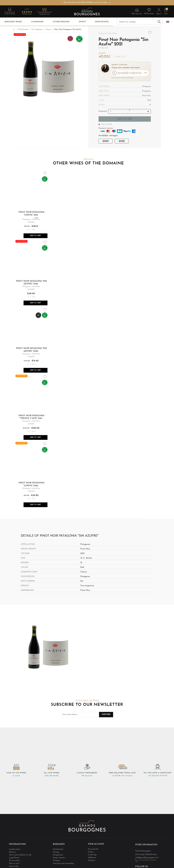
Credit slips (93, 854)
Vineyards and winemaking (64, 861)
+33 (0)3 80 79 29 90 (158, 776)
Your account (96, 844)
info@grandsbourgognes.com (148, 857)
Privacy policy (15, 859)
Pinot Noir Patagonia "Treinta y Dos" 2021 (31, 417)
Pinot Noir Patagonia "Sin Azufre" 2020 (31, 350)
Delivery (12, 851)
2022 (122, 142)
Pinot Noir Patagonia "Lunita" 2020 (31, 485)
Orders (91, 851)
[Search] (140, 22)
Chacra (103, 48)
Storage (56, 851)
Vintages (57, 859)
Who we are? (15, 861)
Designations (58, 854)
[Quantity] (129, 111)
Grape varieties (59, 856)
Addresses (92, 856)
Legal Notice (15, 856)
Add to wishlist (150, 34)
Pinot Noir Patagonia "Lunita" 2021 (31, 214)
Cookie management (18, 866)
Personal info (93, 849)
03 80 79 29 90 (10, 14)
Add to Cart (36, 236)
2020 (106, 142)
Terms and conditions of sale (21, 854)
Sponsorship (14, 864)
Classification (58, 849)
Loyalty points (15, 849)
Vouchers (92, 859)
